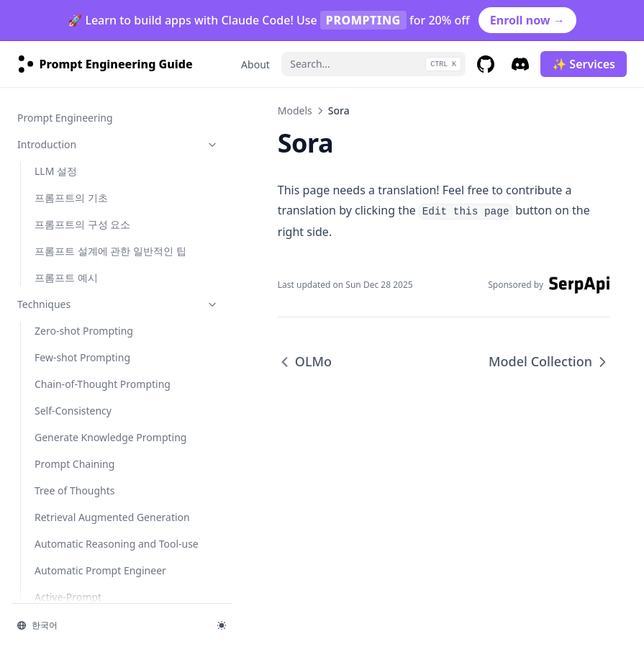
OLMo (49, 275)
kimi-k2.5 (56, 435)
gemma (53, 382)
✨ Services (584, 64)
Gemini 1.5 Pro (69, 169)
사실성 (50, 595)
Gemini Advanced (76, 142)
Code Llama (62, 249)
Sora (45, 302)
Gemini (51, 116)
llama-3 (52, 462)
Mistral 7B (58, 89)
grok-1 (50, 408)
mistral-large (65, 488)
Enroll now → (527, 20)
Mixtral (51, 222)
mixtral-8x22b (67, 515)
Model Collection (74, 329)
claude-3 (55, 355)
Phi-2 (46, 195)
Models (236, 110)
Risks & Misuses (89, 542)
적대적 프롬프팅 (71, 568)
